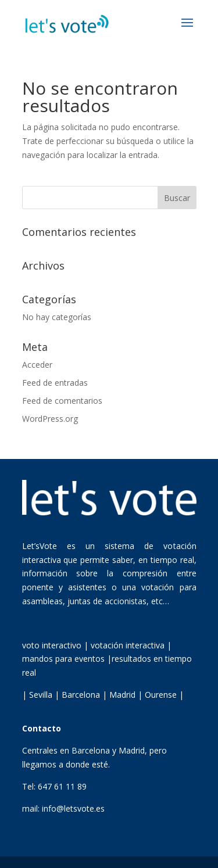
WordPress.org (50, 419)
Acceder (37, 365)
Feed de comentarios (62, 401)
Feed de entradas (55, 383)
